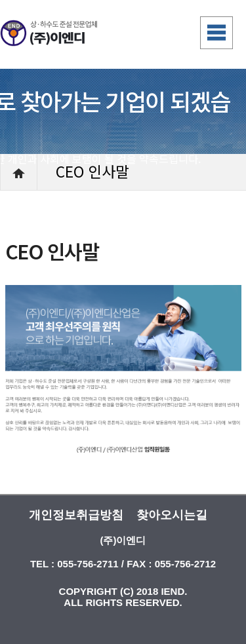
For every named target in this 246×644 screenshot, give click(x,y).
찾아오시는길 (172, 515)
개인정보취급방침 (76, 515)
